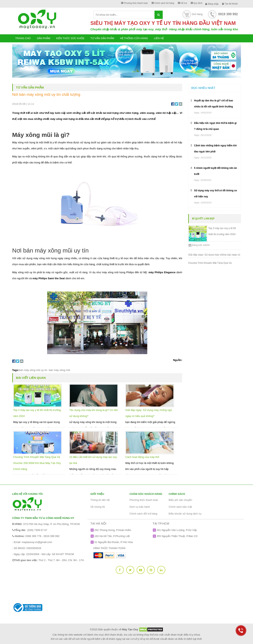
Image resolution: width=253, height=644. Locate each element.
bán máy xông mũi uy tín (33, 370)
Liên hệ (159, 38)
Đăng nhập (212, 4)
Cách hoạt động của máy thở (142, 457)
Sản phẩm (43, 38)
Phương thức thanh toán (134, 3)
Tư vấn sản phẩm (102, 38)
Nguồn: (178, 360)
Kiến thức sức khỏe (70, 38)
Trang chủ (23, 38)
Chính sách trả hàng (163, 3)
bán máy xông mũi (59, 370)
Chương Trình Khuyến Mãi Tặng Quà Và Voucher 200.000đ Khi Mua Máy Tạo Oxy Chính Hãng (37, 463)
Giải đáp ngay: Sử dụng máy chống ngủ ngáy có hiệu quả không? (214, 255)
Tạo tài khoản (230, 4)
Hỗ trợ (182, 3)
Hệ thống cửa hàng (134, 38)
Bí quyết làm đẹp (203, 219)
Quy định (197, 3)
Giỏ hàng (192, 14)
